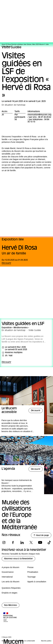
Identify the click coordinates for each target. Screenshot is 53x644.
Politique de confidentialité (27, 641)
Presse (31, 567)
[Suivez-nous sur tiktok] (49, 542)
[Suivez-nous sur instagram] (4, 542)
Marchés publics (46, 641)
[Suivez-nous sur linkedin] (22, 542)
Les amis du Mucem (11, 582)
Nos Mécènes (11, 605)
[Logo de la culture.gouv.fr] (10, 617)
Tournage (32, 577)
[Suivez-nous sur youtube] (40, 542)
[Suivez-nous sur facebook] (13, 542)
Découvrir (6, 362)
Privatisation (33, 572)
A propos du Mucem (11, 567)
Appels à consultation (37, 582)
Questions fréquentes (11, 588)
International (7, 577)
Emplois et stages (10, 593)
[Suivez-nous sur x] (31, 542)
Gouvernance (8, 572)
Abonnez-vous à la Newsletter (18, 559)
